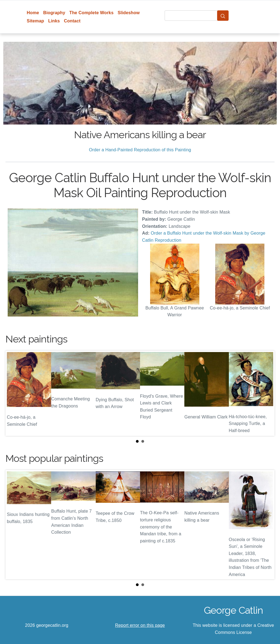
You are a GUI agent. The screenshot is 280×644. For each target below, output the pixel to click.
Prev (14, 393)
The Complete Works (91, 13)
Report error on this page (140, 625)
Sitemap (35, 21)
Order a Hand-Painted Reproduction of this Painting (140, 150)
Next (266, 393)
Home (33, 13)
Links (54, 21)
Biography (54, 13)
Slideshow (129, 13)
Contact (72, 21)
